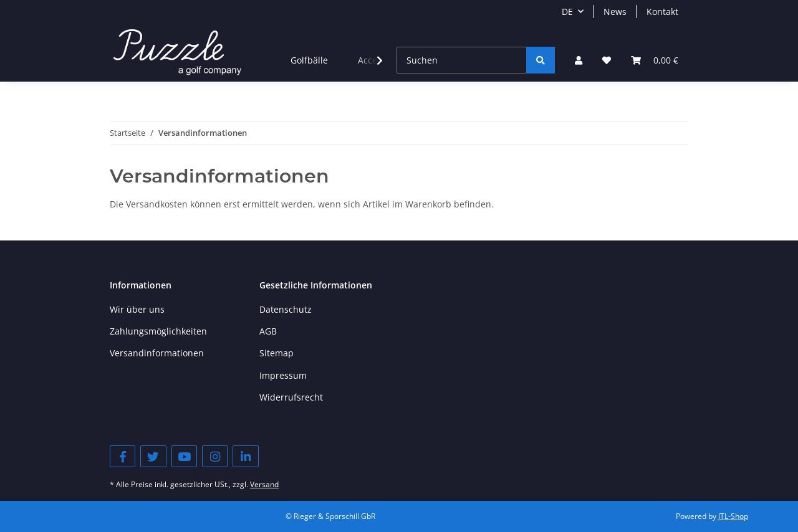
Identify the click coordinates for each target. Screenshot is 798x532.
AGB (268, 331)
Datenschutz (286, 309)
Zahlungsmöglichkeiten (158, 331)
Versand (264, 484)
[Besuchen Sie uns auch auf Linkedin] (245, 456)
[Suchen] (462, 60)
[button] (579, 60)
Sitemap (276, 353)
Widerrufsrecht (291, 397)
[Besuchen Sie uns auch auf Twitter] (153, 456)
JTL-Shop (733, 516)
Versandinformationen (157, 353)
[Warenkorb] (655, 60)
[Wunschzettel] (607, 60)
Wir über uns (137, 309)
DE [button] (567, 12)
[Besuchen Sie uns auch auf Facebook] (123, 456)
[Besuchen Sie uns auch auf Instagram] (215, 456)
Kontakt (662, 12)
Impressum (283, 375)
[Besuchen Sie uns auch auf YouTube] (184, 456)
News (615, 12)
